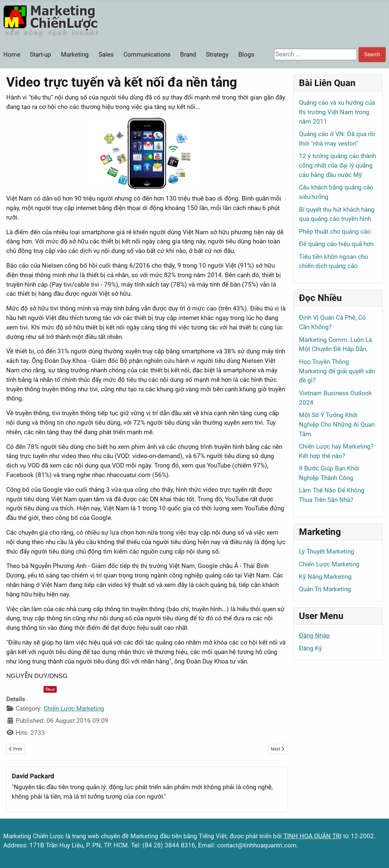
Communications (147, 54)
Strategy (217, 54)
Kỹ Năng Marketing (325, 577)
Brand (188, 54)
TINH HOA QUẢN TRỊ (313, 836)
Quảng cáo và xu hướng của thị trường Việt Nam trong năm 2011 (337, 112)
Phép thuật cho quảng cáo (335, 231)
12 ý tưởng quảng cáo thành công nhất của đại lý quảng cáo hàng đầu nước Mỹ (337, 165)
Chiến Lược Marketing (74, 709)
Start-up (40, 54)
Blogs (246, 54)
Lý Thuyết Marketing (327, 551)
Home (12, 54)
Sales (106, 54)
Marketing (75, 54)
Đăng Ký (310, 648)
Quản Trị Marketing (325, 589)
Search (372, 54)
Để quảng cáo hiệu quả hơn (336, 244)
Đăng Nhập (314, 636)
